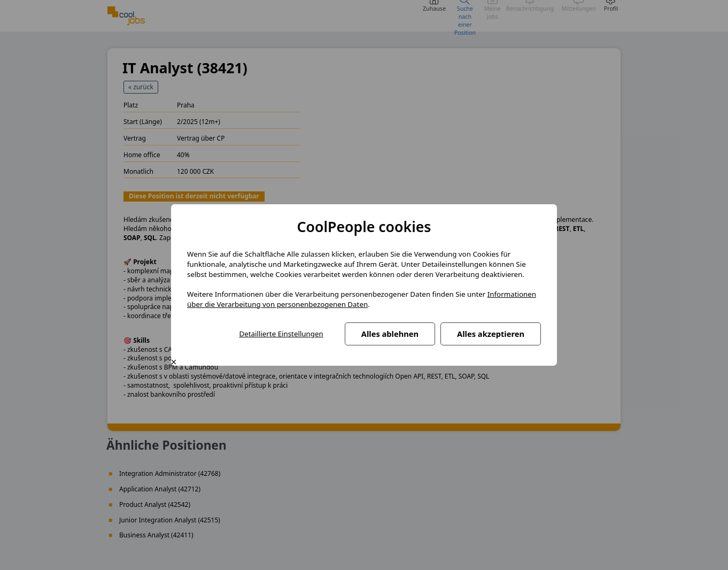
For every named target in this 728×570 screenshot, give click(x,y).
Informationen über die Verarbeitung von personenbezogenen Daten (362, 299)
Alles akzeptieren (491, 334)
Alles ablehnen (390, 334)
